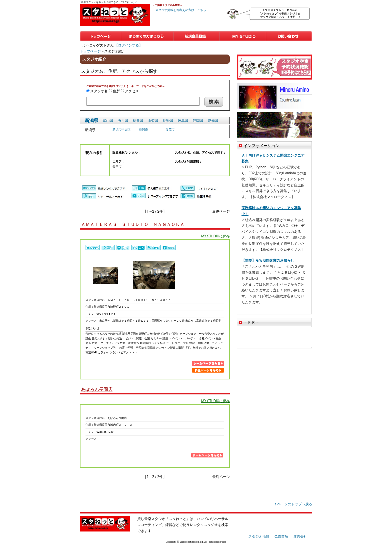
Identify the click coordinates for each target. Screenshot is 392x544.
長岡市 (143, 130)
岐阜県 (183, 121)
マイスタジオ (243, 36)
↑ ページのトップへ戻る (293, 504)
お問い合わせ (289, 36)
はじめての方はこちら (147, 36)
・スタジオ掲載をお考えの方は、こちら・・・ (184, 10)
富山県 (108, 121)
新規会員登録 (196, 36)
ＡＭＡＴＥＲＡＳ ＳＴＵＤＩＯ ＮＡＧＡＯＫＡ (133, 224)
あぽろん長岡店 (97, 389)
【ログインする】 (128, 45)
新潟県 (91, 120)
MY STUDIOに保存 (215, 236)
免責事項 (281, 536)
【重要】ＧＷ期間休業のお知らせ (268, 260)
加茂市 (170, 130)
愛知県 (213, 121)
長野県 (168, 121)
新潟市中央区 (121, 130)
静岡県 (198, 121)
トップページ (100, 36)
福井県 (138, 121)
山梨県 (153, 121)
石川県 (123, 121)
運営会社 (300, 536)
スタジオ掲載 (259, 536)
